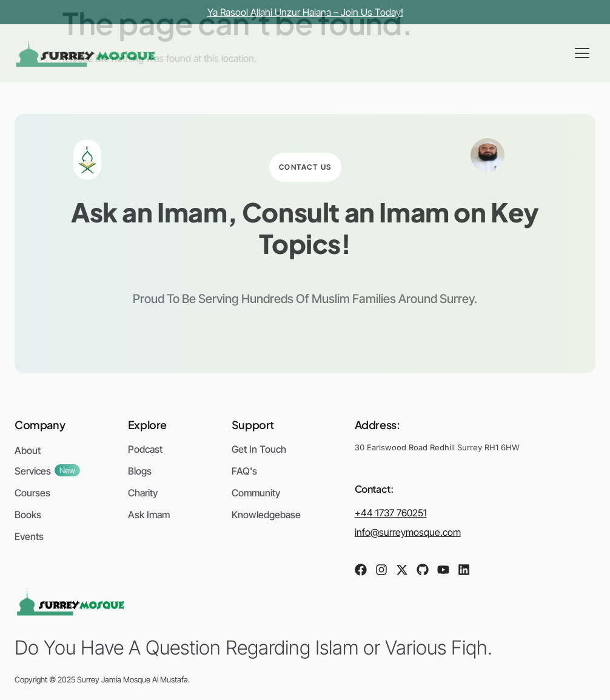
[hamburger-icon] (582, 53)
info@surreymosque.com (408, 532)
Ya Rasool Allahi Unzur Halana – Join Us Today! (305, 12)
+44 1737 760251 (391, 513)
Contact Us (305, 167)
